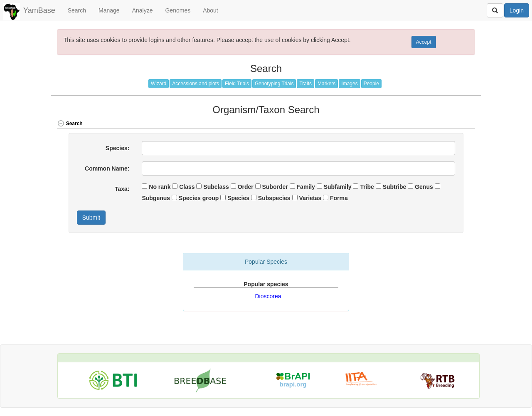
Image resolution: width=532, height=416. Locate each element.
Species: (118, 148)
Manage (109, 10)
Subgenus (156, 198)
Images (349, 84)
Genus (424, 187)
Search (77, 10)
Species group (199, 198)
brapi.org (293, 384)
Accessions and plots (196, 84)
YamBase (39, 10)
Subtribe (395, 187)
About (211, 10)
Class (187, 187)
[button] (454, 124)
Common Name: (107, 168)
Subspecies (274, 198)
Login (517, 10)
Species (238, 198)
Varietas (310, 198)
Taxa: (122, 189)
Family (306, 187)
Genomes (178, 10)
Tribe (367, 187)
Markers (326, 84)
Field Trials (237, 84)
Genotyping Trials (274, 84)
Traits (305, 84)
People (371, 84)
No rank (160, 187)
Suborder (275, 187)
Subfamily (338, 187)
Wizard (159, 84)
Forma (339, 198)
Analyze (143, 10)
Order (246, 187)
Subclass (216, 187)
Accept (424, 42)
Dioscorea (268, 296)
